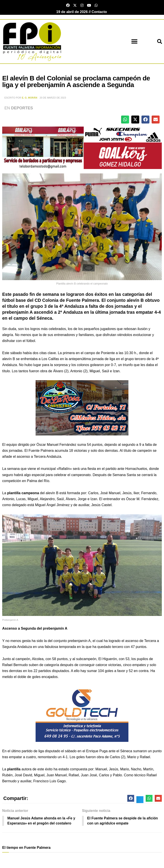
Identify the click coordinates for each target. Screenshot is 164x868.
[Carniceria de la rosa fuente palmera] (82, 407)
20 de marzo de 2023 (53, 98)
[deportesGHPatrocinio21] (82, 147)
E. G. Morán (30, 98)
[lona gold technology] (82, 714)
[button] (134, 42)
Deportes (22, 108)
